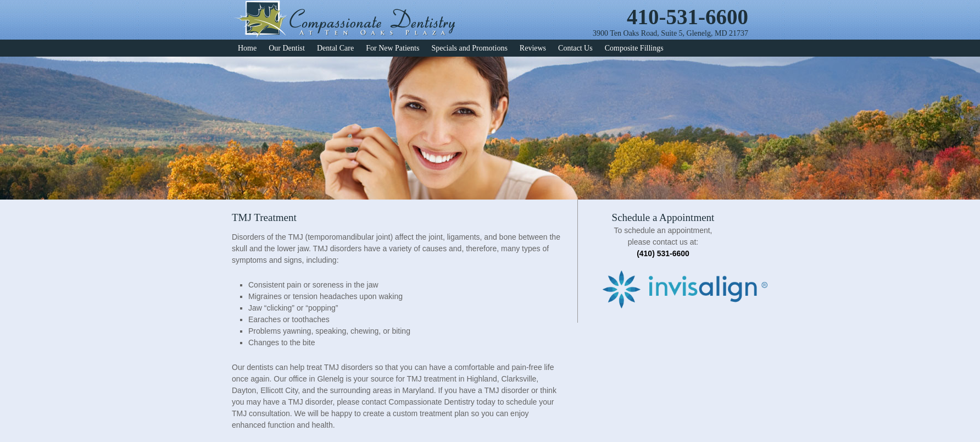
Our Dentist (287, 48)
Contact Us (575, 48)
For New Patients (392, 48)
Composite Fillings (634, 48)
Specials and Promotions (469, 48)
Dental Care (335, 48)
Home (247, 48)
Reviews (533, 48)
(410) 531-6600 (663, 253)
